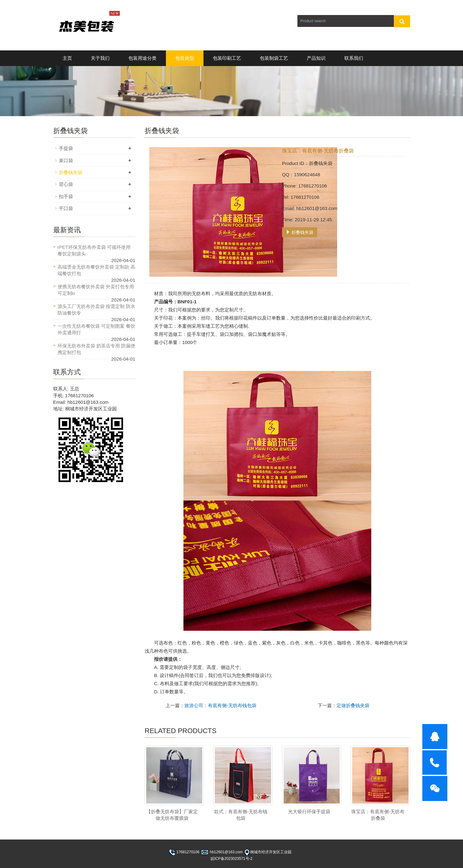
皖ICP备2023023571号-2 (231, 859)
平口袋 (66, 208)
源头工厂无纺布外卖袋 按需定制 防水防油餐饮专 (96, 310)
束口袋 (66, 160)
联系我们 (354, 58)
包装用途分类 (142, 58)
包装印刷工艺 (227, 58)
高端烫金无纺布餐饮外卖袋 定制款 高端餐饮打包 (96, 270)
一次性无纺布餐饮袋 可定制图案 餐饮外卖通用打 (96, 329)
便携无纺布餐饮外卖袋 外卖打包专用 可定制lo (96, 290)
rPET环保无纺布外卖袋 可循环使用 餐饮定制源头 (94, 250)
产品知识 (316, 58)
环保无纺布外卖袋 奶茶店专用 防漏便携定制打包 (96, 349)
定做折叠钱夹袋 (353, 705)
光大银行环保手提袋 (309, 812)
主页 (67, 58)
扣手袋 (66, 196)
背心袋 (66, 184)
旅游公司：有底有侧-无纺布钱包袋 (220, 705)
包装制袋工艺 (274, 58)
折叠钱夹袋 (300, 232)
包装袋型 (185, 58)
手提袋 (66, 148)
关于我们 (100, 58)
